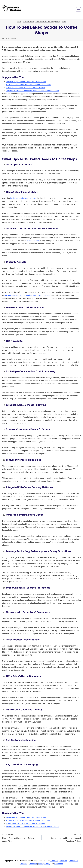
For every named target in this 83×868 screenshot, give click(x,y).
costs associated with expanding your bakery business (28, 295)
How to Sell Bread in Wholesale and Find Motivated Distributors (32, 91)
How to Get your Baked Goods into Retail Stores (26, 82)
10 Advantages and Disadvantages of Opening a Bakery (62, 837)
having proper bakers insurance (24, 198)
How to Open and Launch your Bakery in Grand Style (21, 837)
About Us (54, 861)
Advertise (63, 861)
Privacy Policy (44, 864)
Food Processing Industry (45, 22)
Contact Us (73, 861)
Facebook (33, 864)
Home (19, 22)
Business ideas (28, 22)
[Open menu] (78, 9)
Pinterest (23, 864)
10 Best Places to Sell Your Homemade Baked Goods (28, 85)
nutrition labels (33, 241)
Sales (64, 22)
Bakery (58, 22)
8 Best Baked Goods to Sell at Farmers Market (25, 88)
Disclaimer (58, 864)
